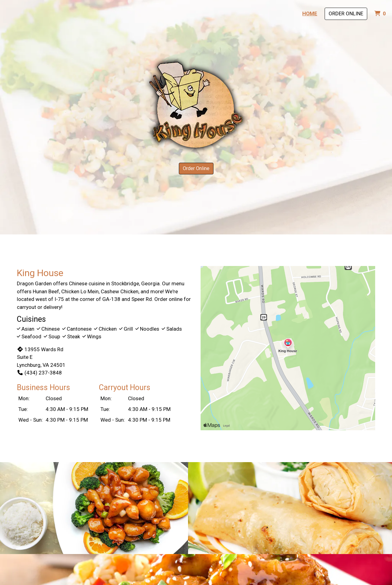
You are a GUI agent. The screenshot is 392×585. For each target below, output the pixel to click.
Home (310, 13)
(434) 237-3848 (39, 373)
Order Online (346, 13)
